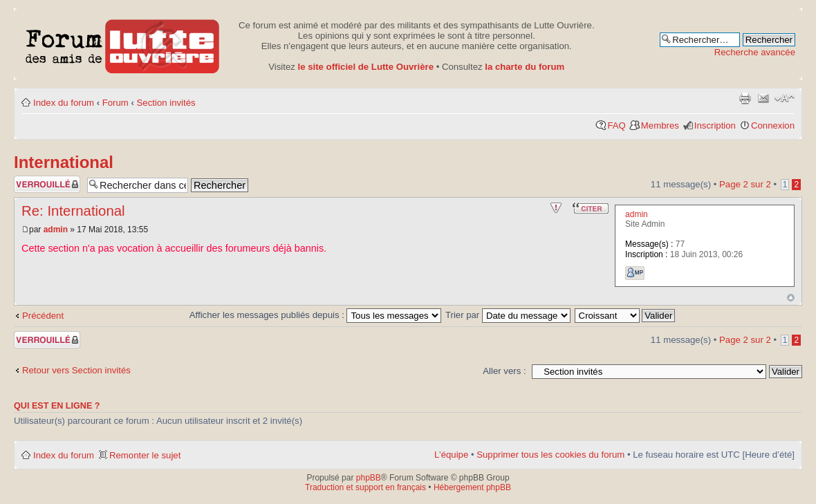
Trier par (508, 315)
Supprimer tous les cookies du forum (550, 455)
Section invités (166, 103)
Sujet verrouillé (47, 184)
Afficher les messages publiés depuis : (316, 315)
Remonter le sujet (145, 455)
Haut (791, 298)
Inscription (715, 125)
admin (56, 230)
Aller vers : (504, 371)
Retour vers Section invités (76, 370)
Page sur (745, 184)
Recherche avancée (755, 52)
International (64, 162)
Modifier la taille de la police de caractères (785, 98)
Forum (115, 103)
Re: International (73, 211)
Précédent (43, 316)
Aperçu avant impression (745, 98)
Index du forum (64, 103)
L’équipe (451, 455)
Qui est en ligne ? (57, 406)
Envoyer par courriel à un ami (763, 98)
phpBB (369, 478)
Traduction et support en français (365, 487)
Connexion (773, 125)
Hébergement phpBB (472, 487)
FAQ (616, 125)
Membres (660, 125)
